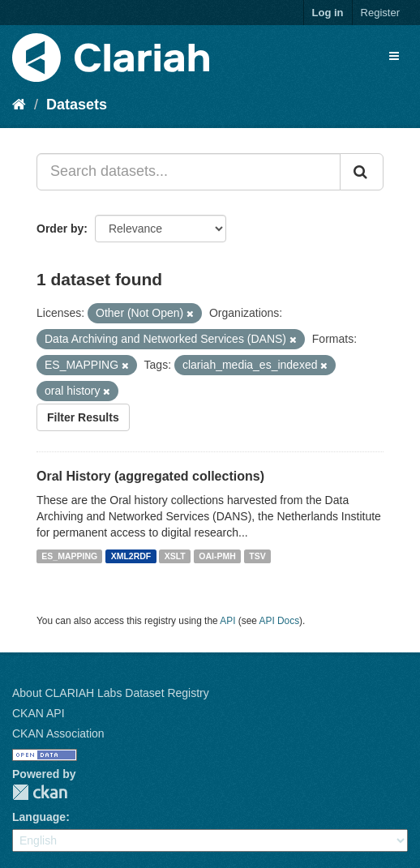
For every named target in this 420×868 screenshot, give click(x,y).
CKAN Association (58, 733)
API (227, 621)
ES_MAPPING (69, 556)
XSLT (175, 556)
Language (39, 817)
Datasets (77, 105)
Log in (328, 13)
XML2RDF (131, 556)
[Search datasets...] (189, 172)
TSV (257, 556)
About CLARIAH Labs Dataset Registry (111, 693)
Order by (60, 229)
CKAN (40, 792)
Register (380, 13)
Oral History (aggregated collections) (150, 476)
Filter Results (83, 417)
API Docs (280, 621)
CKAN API (39, 713)
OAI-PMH (217, 556)
